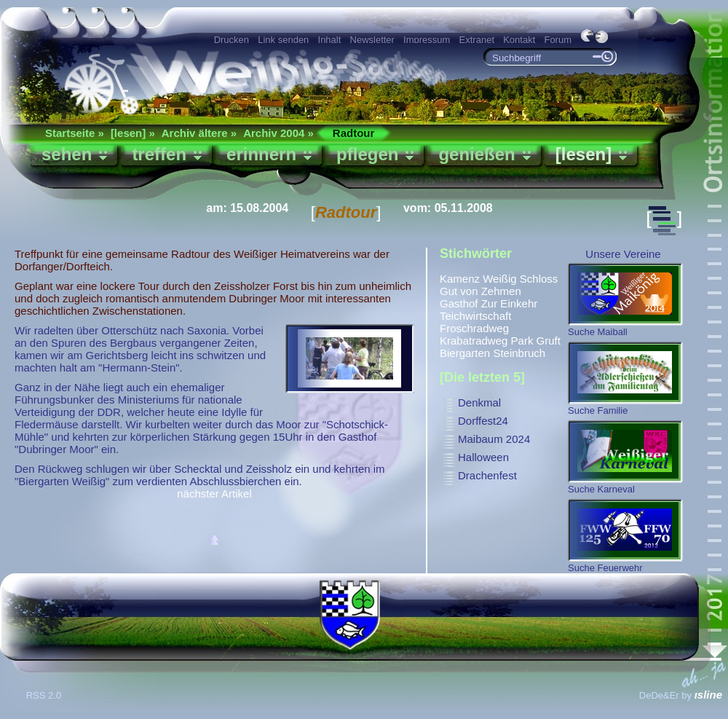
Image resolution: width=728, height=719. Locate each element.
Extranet (477, 40)
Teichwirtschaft (475, 316)
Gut (448, 291)
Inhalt (330, 40)
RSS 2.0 (45, 695)
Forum (558, 40)
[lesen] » (133, 133)
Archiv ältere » (199, 133)
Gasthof (459, 303)
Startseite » (75, 133)
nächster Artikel (214, 494)
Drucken (232, 40)
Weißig (499, 279)
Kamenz (460, 279)
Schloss (539, 279)
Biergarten (465, 353)
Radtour (354, 133)
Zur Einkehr (510, 303)
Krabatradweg (474, 341)
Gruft (549, 341)
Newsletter (372, 40)
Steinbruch (519, 353)
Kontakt (519, 40)
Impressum (427, 40)
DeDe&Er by (681, 695)
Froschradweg (474, 328)
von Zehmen (490, 291)
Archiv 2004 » (278, 133)
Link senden (283, 40)
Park (522, 341)
